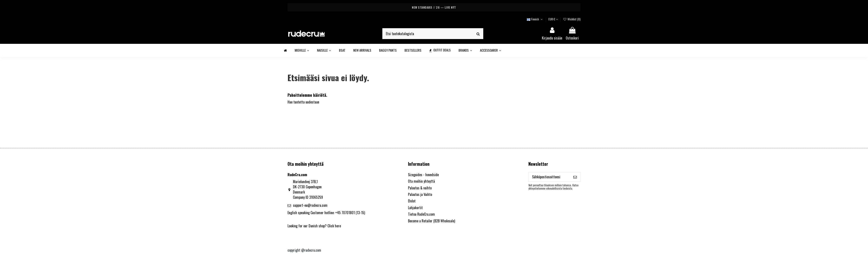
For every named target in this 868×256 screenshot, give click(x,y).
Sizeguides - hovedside (423, 175)
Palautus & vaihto (420, 188)
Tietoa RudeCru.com (421, 214)
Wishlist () (572, 19)
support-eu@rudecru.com (310, 205)
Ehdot (412, 201)
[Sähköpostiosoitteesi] (549, 177)
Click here (334, 226)
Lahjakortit (415, 208)
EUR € (553, 19)
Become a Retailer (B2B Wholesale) (432, 221)
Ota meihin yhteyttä (421, 181)
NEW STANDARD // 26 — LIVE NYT (434, 7)
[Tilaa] (575, 177)
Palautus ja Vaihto (420, 194)
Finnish (535, 19)
